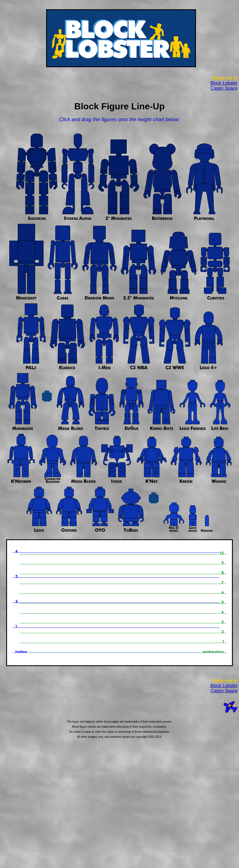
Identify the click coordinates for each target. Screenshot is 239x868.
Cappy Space (224, 88)
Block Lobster (224, 83)
